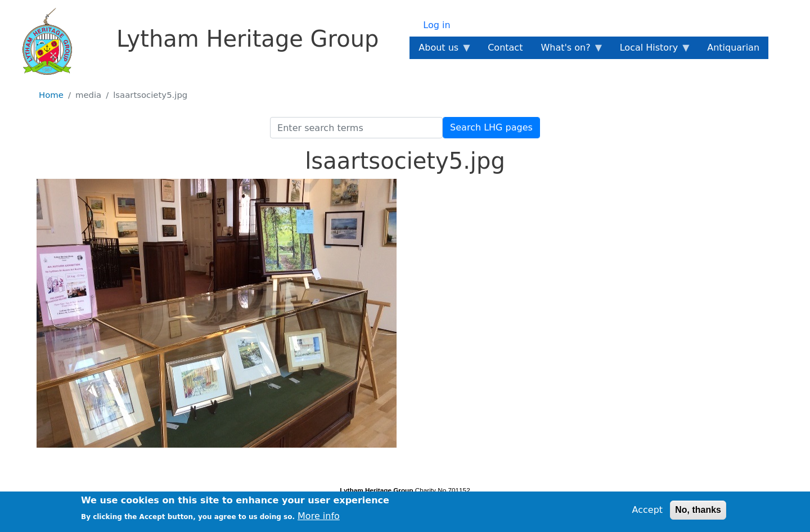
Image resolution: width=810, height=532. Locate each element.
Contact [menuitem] (505, 48)
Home (51, 95)
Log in (436, 25)
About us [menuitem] (441, 51)
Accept (648, 513)
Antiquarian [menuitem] (733, 48)
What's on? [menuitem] (568, 51)
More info (319, 519)
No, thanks (698, 513)
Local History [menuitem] (651, 51)
